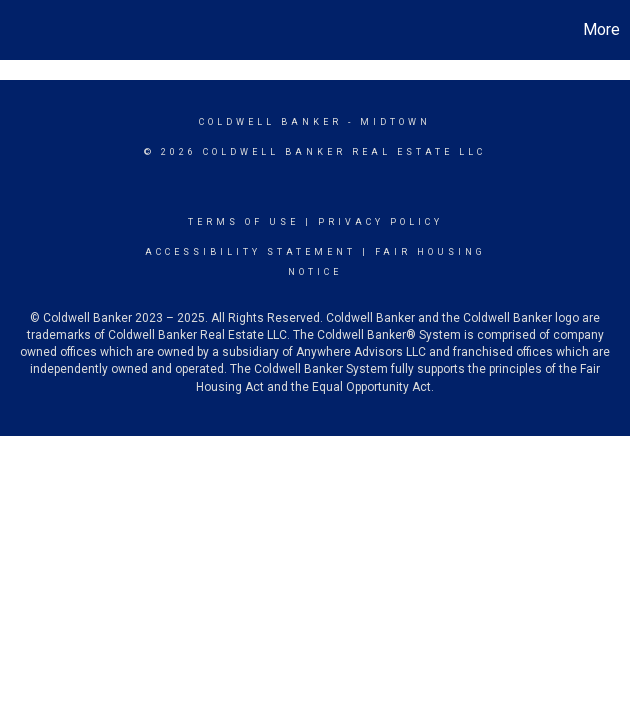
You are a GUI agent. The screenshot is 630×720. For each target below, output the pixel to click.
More (601, 29)
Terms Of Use (243, 222)
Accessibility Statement (250, 252)
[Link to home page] (25, 30)
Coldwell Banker (270, 122)
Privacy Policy (380, 222)
